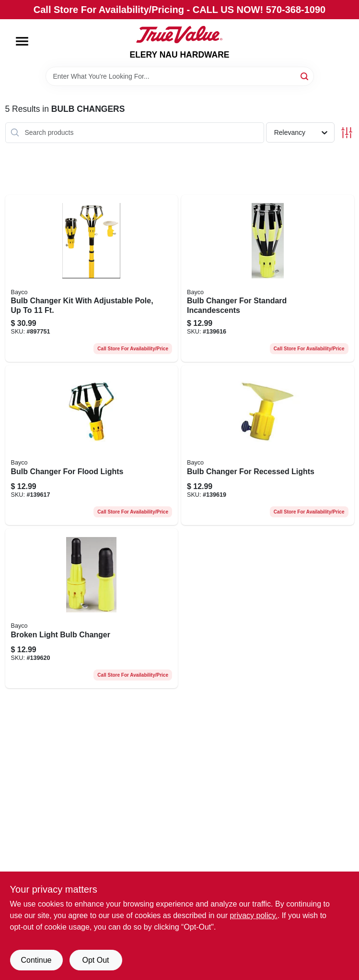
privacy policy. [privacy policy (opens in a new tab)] (253, 915)
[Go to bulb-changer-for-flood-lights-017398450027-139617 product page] (92, 445)
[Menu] (22, 41)
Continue (36, 960)
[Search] (305, 76)
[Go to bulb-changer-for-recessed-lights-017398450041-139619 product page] (268, 445)
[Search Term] (180, 76)
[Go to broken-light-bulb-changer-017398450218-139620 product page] (92, 608)
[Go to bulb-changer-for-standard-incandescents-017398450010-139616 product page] (268, 279)
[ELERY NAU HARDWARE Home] (179, 35)
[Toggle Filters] (347, 133)
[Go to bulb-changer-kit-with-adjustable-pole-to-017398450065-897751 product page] (92, 279)
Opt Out (95, 960)
